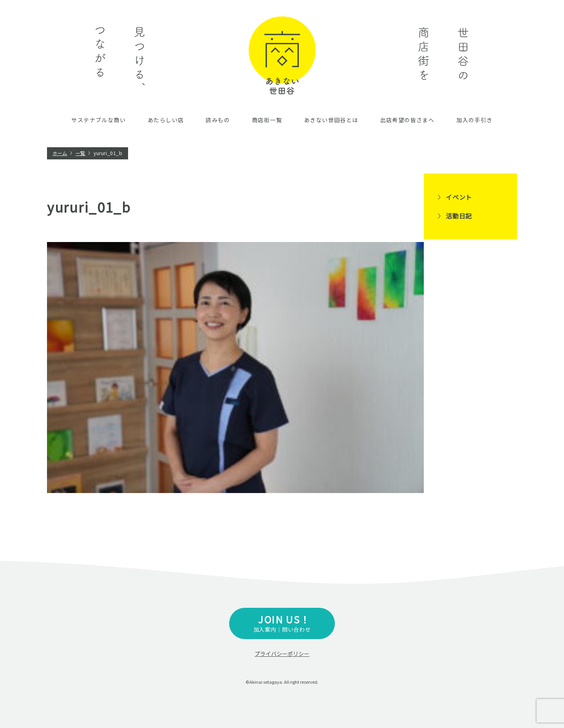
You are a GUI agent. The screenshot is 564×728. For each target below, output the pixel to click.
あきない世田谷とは (331, 120)
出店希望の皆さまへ (408, 120)
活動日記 (459, 216)
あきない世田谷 (282, 55)
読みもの (218, 120)
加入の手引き (474, 120)
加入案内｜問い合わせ (282, 623)
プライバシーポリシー (282, 654)
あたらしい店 (166, 120)
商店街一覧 (267, 120)
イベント (459, 197)
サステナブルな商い (99, 120)
